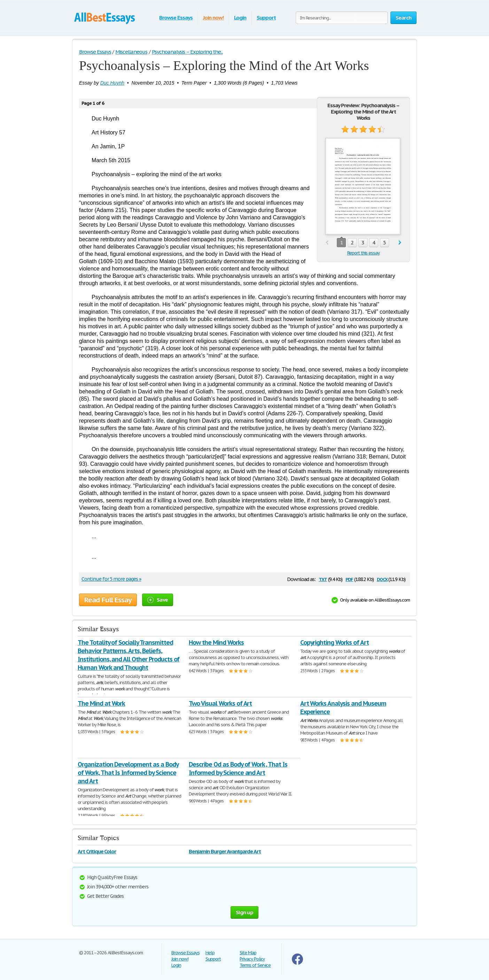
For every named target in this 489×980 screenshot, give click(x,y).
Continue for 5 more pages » (111, 579)
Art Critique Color (97, 851)
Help (210, 953)
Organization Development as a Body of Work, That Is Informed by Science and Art (128, 773)
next (400, 243)
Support (266, 18)
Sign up (244, 912)
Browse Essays (176, 18)
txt (323, 579)
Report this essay (363, 253)
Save (158, 600)
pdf (349, 579)
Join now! (213, 18)
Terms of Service (255, 965)
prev (327, 243)
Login (240, 18)
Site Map (248, 953)
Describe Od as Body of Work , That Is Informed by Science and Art (238, 769)
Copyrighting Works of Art (335, 642)
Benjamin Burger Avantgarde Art (225, 851)
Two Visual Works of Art (220, 703)
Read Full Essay (108, 600)
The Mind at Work (101, 703)
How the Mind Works (216, 642)
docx (382, 579)
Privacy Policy (252, 959)
